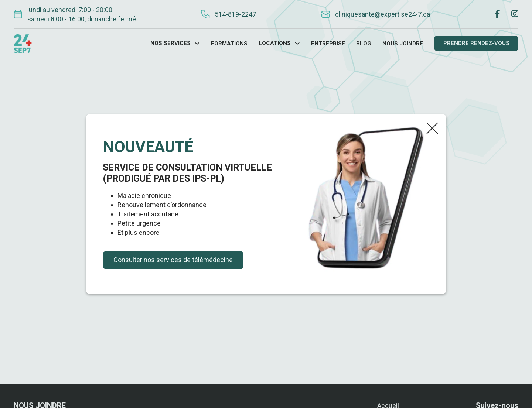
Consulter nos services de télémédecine (173, 260)
